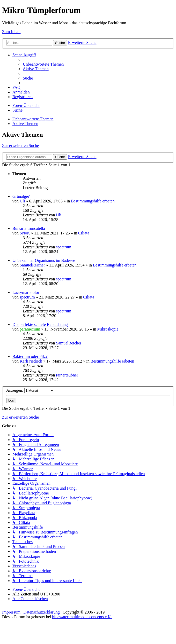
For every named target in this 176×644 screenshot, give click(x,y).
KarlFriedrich (31, 361)
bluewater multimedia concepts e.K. (82, 617)
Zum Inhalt (11, 32)
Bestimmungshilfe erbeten (93, 201)
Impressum (11, 612)
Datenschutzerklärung (41, 612)
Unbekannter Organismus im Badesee (44, 260)
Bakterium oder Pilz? (30, 356)
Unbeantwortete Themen (33, 119)
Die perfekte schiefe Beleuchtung (40, 324)
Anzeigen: (30, 390)
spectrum (64, 247)
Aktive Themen (25, 124)
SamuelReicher (32, 265)
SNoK (25, 233)
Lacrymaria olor (26, 292)
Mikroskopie (108, 329)
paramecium (30, 329)
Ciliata (84, 233)
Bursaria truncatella (29, 228)
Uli (22, 201)
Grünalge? (21, 196)
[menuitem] (43, 64)
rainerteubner (67, 375)
